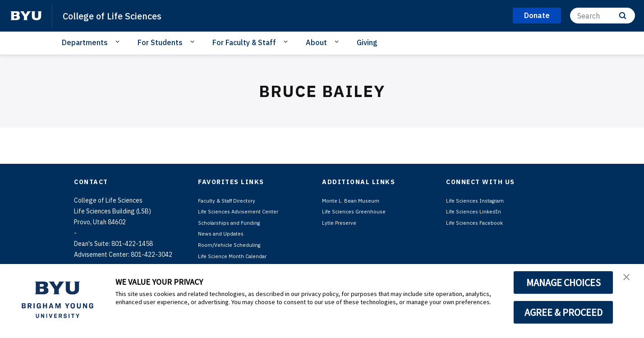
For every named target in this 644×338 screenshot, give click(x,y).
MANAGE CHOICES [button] (563, 282)
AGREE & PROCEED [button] (563, 312)
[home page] (26, 16)
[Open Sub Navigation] (119, 42)
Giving (367, 42)
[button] (629, 280)
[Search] (603, 16)
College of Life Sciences (122, 15)
